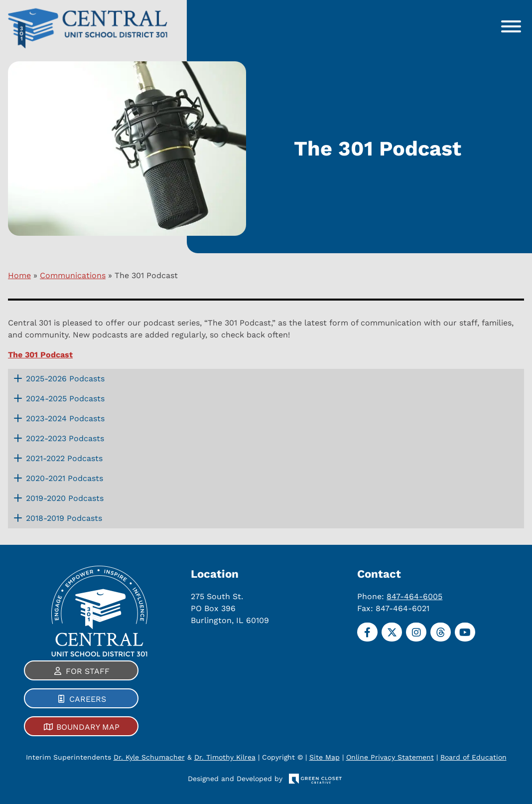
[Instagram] (416, 632)
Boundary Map (88, 727)
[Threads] (441, 632)
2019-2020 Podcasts (65, 498)
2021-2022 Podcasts (64, 458)
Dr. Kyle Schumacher (149, 757)
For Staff (88, 671)
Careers (88, 699)
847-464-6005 (414, 596)
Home (19, 275)
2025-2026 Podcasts (65, 379)
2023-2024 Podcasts (65, 418)
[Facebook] (367, 632)
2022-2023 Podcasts (65, 438)
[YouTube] (465, 632)
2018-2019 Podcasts (64, 518)
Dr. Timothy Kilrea (225, 757)
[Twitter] (392, 632)
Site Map (325, 757)
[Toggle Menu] (511, 26)
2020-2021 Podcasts (65, 478)
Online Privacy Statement (390, 757)
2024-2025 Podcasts (65, 399)
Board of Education (473, 757)
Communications (73, 275)
